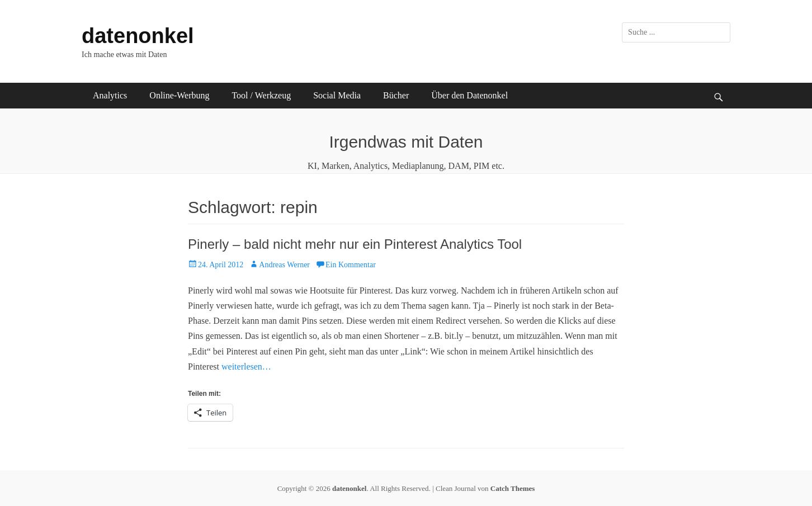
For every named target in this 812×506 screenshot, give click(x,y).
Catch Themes (513, 488)
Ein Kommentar (351, 265)
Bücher (396, 95)
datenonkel (138, 36)
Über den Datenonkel (469, 95)
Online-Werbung (179, 95)
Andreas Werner (284, 265)
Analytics (110, 95)
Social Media (337, 95)
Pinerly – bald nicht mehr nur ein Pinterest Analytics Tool (355, 244)
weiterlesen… (246, 367)
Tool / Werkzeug (261, 95)
